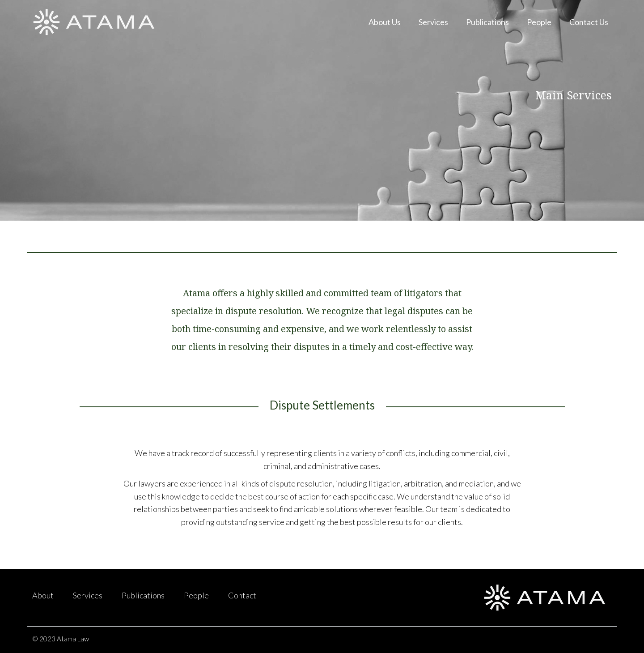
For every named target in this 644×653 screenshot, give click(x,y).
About (43, 595)
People (539, 22)
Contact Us (589, 22)
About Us (385, 22)
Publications (487, 22)
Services (433, 22)
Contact (242, 595)
